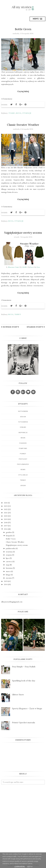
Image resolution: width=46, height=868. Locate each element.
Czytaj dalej (23, 91)
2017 (6, 526)
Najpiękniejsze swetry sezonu (23, 233)
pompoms (23, 448)
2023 (6, 506)
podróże (23, 443)
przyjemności (23, 464)
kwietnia (9, 568)
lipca (8, 558)
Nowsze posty (11, 327)
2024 (6, 503)
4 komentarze (6, 300)
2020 (6, 516)
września (9, 552)
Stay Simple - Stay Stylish (24, 667)
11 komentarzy (7, 207)
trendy (18, 314)
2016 (6, 529)
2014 (6, 584)
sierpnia (9, 555)
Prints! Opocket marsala (23, 722)
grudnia (9, 532)
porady (23, 454)
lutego (8, 575)
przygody (23, 459)
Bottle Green (23, 29)
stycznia (9, 578)
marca (8, 571)
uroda (23, 486)
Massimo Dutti (13, 267)
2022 (6, 509)
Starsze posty (35, 327)
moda (19, 113)
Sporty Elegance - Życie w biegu (27, 708)
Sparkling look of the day (24, 681)
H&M (24, 267)
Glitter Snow (18, 695)
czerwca (9, 562)
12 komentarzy (7, 99)
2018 (6, 523)
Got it (30, 867)
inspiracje (23, 433)
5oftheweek (23, 411)
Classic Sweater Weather (23, 125)
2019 (6, 519)
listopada (9, 536)
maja (8, 565)
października (11, 548)
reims (23, 470)
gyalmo (12, 113)
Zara (31, 267)
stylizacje (27, 113)
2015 (6, 581)
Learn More (20, 867)
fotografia (23, 422)
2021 (6, 513)
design (23, 417)
